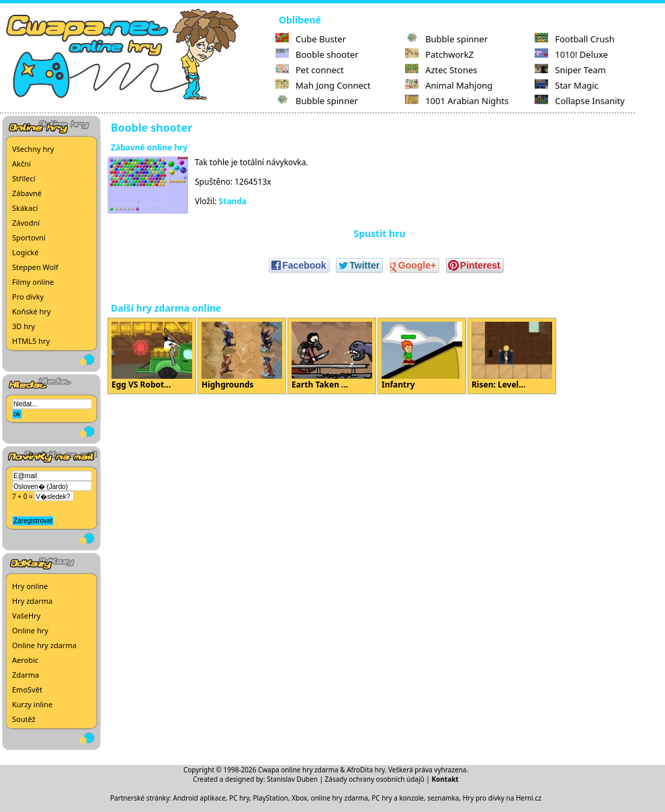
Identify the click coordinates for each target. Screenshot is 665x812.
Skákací (25, 208)
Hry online (30, 586)
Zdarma (26, 675)
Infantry (422, 356)
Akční (21, 164)
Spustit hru (379, 233)
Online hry (30, 630)
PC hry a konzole (398, 798)
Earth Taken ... (332, 356)
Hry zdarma (32, 601)
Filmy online (33, 282)
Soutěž (24, 719)
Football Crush (574, 39)
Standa (233, 201)
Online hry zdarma (44, 645)
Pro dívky (28, 297)
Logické (25, 252)
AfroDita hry (366, 770)
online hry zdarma (340, 798)
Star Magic (567, 85)
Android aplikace (199, 798)
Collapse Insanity (580, 101)
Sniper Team (570, 70)
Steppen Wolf (35, 267)
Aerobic (25, 660)
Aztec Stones (441, 70)
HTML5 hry (31, 341)
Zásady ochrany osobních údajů (375, 779)
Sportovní (29, 237)
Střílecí (24, 178)
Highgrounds (242, 356)
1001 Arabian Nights (457, 101)
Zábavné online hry (149, 147)
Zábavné (27, 193)
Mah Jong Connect (323, 85)
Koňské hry (31, 311)
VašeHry (26, 616)
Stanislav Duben (292, 779)
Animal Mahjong (449, 85)
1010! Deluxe (571, 54)
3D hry (24, 326)
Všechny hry (33, 149)
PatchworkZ (439, 54)
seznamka (443, 798)
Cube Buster (311, 39)
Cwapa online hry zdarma (298, 770)
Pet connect (310, 70)
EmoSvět (27, 689)
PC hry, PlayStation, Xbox (268, 798)
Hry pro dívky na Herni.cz (502, 798)
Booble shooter (317, 54)
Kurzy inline (32, 704)
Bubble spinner (317, 101)
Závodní (26, 223)
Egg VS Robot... (152, 356)
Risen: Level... (512, 356)
